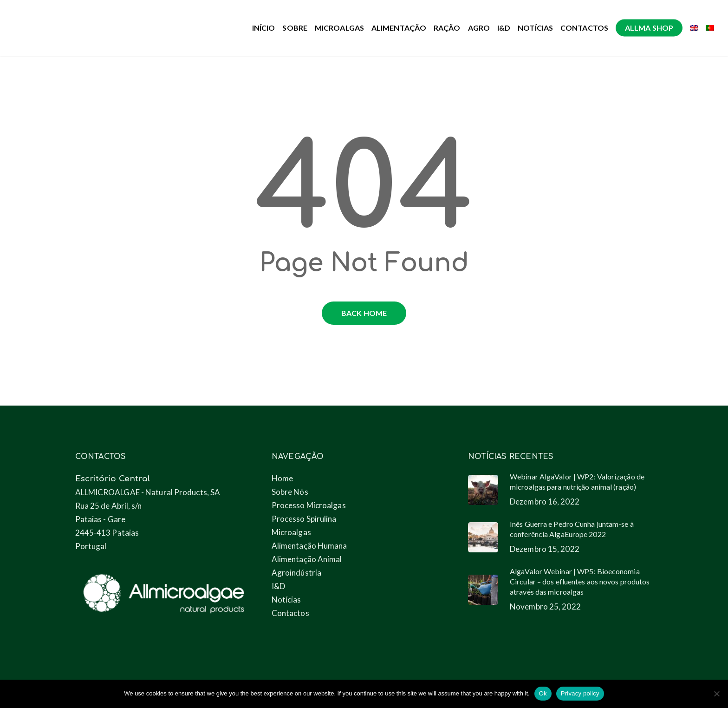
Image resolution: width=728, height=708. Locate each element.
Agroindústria (296, 573)
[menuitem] (694, 28)
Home (282, 478)
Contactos (290, 613)
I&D (278, 586)
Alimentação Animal (307, 559)
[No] (716, 694)
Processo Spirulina (304, 519)
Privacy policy (580, 693)
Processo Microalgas (309, 505)
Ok (543, 693)
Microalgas (291, 532)
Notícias (286, 600)
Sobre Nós (290, 492)
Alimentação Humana (309, 546)
